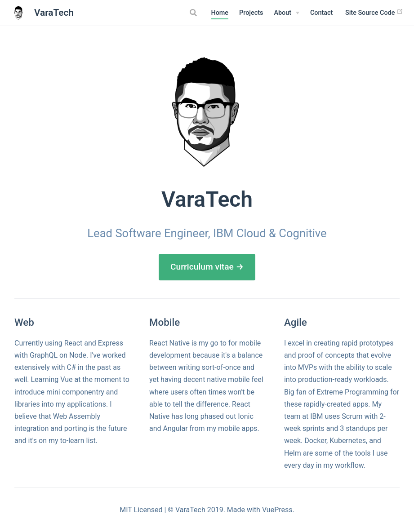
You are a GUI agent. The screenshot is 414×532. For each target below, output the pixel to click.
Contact (321, 13)
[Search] (194, 13)
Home (220, 13)
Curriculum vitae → (207, 267)
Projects (251, 13)
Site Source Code (374, 12)
